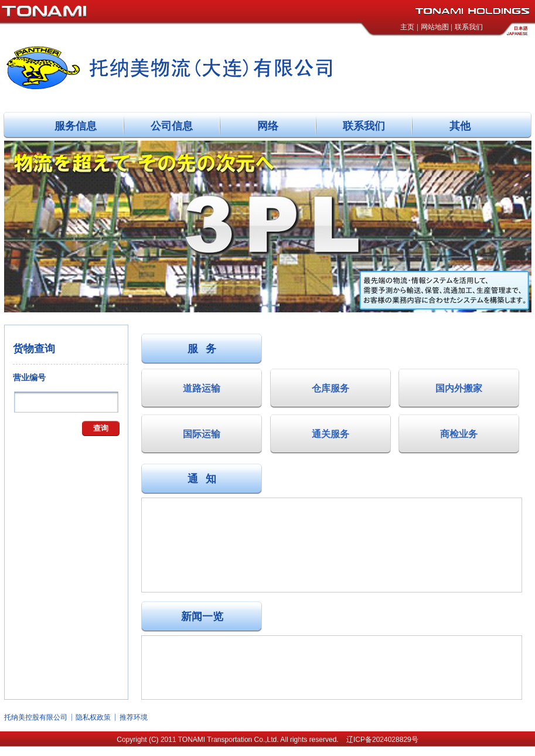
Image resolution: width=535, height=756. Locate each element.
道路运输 (202, 388)
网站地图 (435, 27)
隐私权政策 (93, 717)
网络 (268, 126)
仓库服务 (330, 388)
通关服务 (330, 434)
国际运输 (202, 434)
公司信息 (172, 126)
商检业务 (459, 434)
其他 (460, 126)
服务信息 (76, 126)
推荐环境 (134, 717)
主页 (407, 27)
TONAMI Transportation (215, 740)
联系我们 (469, 27)
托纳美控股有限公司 (36, 717)
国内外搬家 (459, 388)
